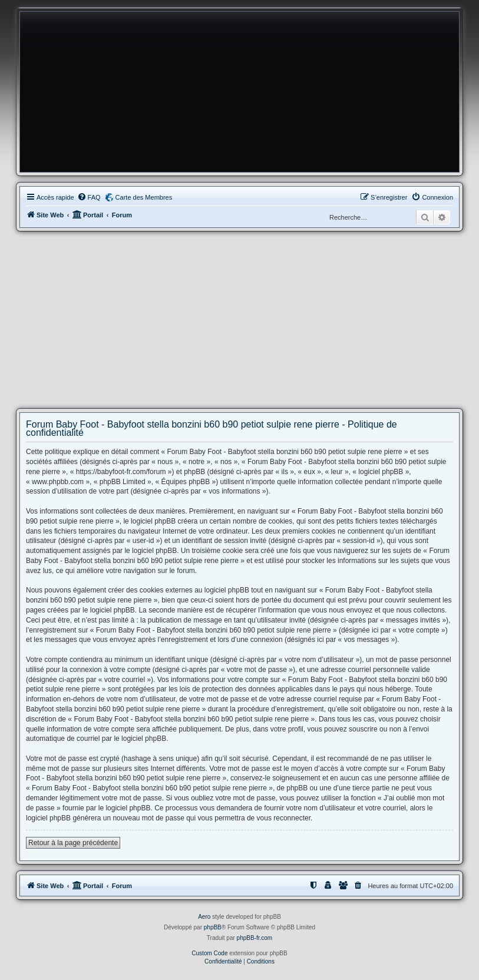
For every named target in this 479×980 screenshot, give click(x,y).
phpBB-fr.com (255, 938)
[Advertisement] (239, 320)
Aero (204, 917)
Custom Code (209, 953)
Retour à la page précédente (73, 843)
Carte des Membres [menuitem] (144, 197)
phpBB (213, 927)
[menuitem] (89, 197)
